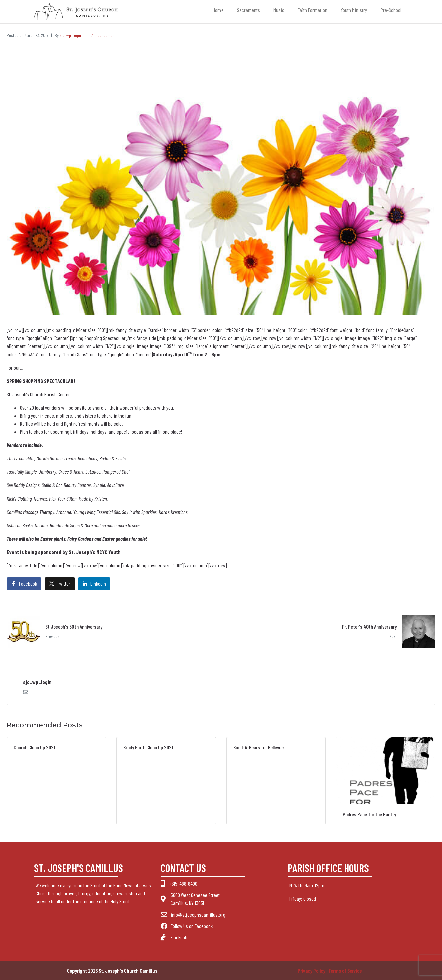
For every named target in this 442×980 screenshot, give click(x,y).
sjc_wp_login (70, 35)
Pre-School (391, 10)
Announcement (103, 35)
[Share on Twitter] (60, 584)
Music (279, 10)
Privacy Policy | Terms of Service (330, 970)
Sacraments (248, 10)
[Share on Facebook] (24, 584)
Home (218, 10)
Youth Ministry (354, 10)
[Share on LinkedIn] (94, 584)
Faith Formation (313, 10)
